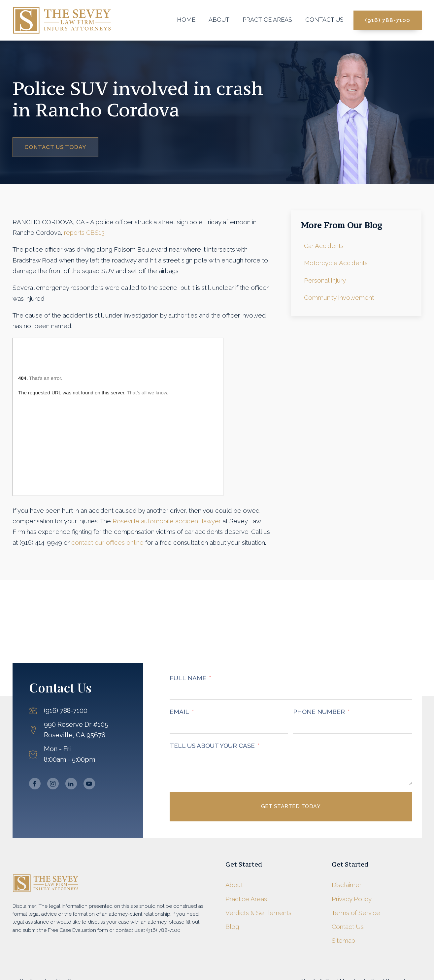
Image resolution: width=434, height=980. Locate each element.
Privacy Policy (352, 899)
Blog (232, 927)
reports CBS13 (84, 232)
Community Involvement (339, 297)
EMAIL (179, 712)
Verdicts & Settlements (258, 913)
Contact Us (324, 20)
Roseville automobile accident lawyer (167, 521)
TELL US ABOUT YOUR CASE (212, 746)
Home (186, 20)
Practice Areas (267, 20)
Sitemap (343, 940)
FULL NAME (188, 678)
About (219, 20)
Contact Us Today (55, 147)
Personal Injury (325, 280)
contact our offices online (107, 542)
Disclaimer (347, 885)
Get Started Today (291, 806)
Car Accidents (324, 246)
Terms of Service (356, 913)
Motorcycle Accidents (336, 263)
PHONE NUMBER (319, 712)
